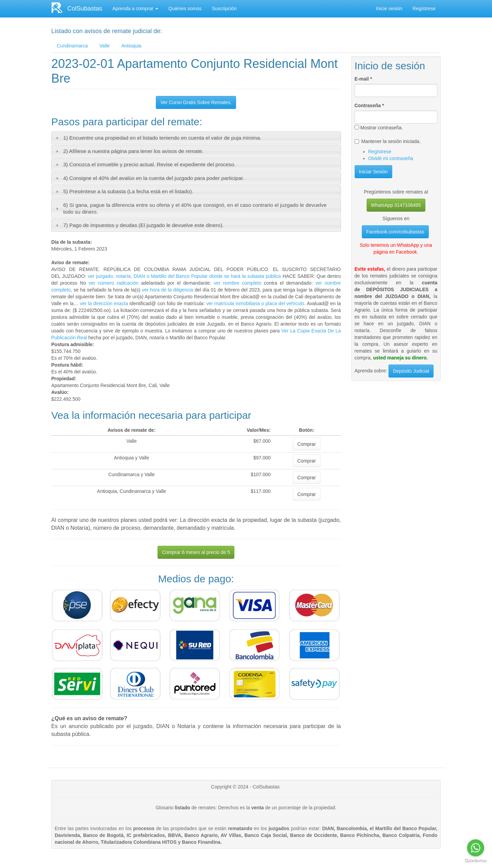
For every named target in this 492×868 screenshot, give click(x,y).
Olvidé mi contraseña (391, 158)
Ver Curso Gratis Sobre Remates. (196, 102)
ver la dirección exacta (104, 303)
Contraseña (369, 105)
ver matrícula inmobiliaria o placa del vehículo (255, 303)
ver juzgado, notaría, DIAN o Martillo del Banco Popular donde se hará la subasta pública (183, 276)
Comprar (306, 444)
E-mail (363, 79)
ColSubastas (85, 9)
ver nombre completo (238, 283)
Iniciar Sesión (373, 172)
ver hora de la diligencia (167, 290)
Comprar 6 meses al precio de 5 (196, 552)
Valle (105, 46)
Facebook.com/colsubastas (395, 232)
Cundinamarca (72, 46)
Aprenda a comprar (135, 9)
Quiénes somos (185, 9)
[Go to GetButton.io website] (476, 861)
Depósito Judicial (411, 371)
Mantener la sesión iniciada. (388, 141)
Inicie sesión (389, 9)
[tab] (196, 138)
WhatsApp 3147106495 (396, 205)
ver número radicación (113, 283)
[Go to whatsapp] (476, 848)
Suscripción (224, 9)
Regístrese (424, 9)
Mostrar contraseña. (379, 128)
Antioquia (131, 46)
